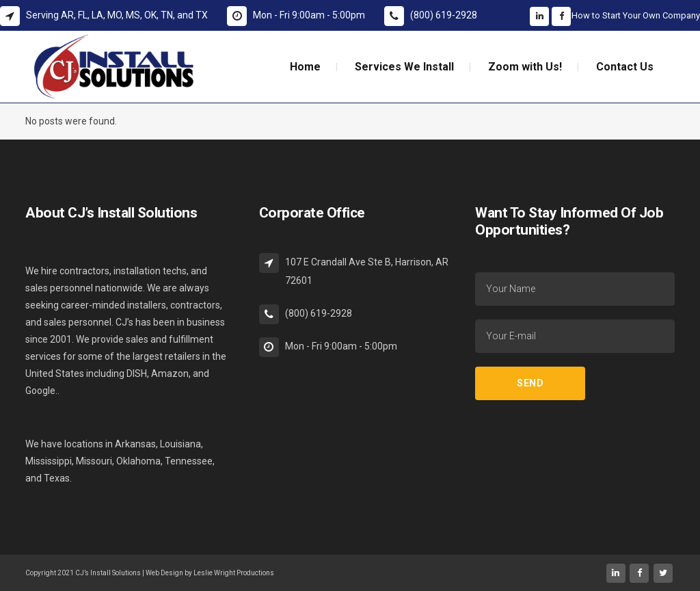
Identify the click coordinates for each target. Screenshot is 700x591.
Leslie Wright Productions (234, 573)
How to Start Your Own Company (636, 15)
